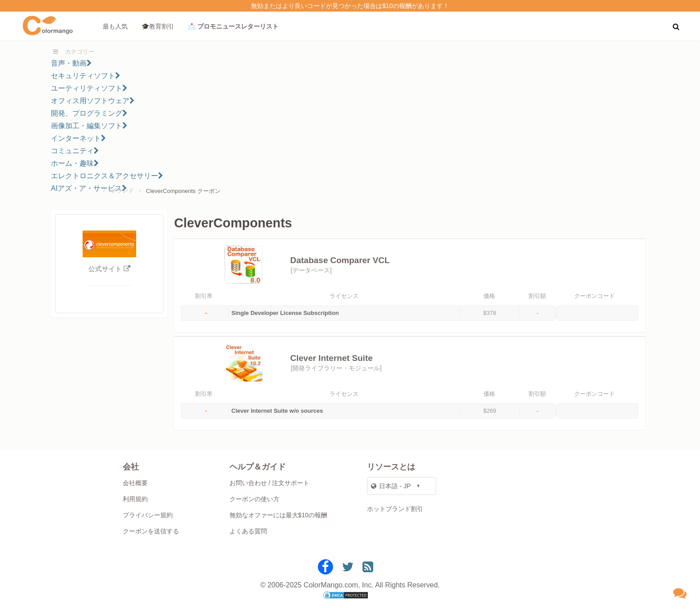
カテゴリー (80, 52)
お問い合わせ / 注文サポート (270, 483)
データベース (311, 270)
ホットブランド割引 (395, 509)
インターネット (78, 138)
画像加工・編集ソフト (89, 126)
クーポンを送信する (151, 531)
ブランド (122, 191)
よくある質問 (248, 531)
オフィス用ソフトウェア (93, 101)
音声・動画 (71, 63)
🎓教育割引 (158, 26)
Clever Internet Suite (331, 358)
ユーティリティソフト (89, 88)
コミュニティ (75, 151)
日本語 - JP (391, 486)
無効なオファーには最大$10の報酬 (278, 515)
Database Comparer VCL (340, 260)
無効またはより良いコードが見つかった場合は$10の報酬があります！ (350, 6)
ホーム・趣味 (75, 163)
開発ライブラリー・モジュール (336, 368)
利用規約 (135, 499)
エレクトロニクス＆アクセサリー (107, 176)
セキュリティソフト (85, 76)
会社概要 (135, 483)
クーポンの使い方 (254, 499)
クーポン (209, 191)
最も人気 (115, 26)
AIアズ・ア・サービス (89, 188)
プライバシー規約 (148, 515)
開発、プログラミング (89, 113)
